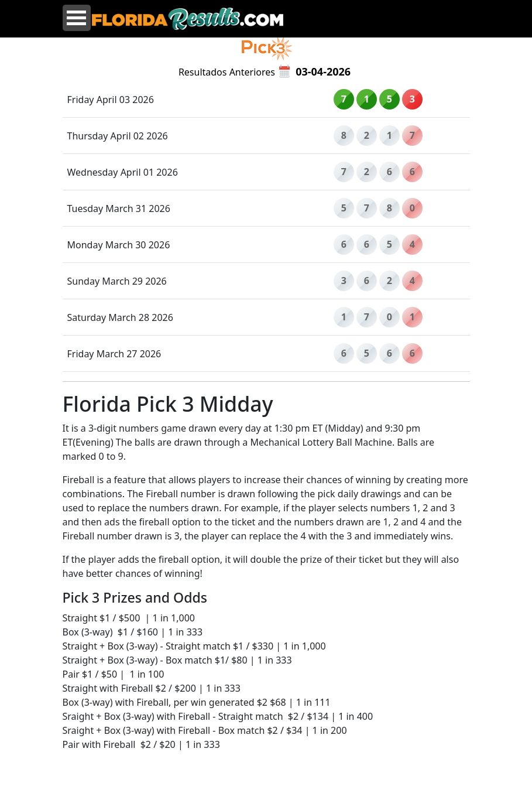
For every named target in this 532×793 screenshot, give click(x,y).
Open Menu (77, 18)
